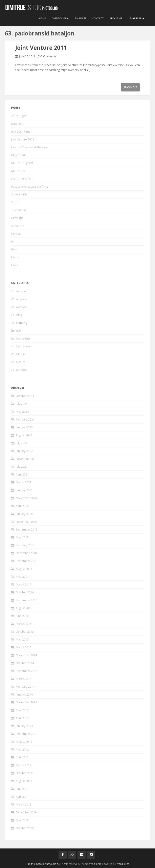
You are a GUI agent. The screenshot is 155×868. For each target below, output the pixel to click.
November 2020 (26, 498)
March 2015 (24, 647)
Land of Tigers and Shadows (30, 147)
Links (14, 265)
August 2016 (24, 608)
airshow (21, 291)
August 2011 (24, 781)
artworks (22, 299)
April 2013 (22, 718)
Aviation (21, 307)
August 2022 (24, 435)
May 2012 (22, 749)
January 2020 (24, 514)
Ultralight (17, 218)
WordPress (123, 864)
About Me (116, 18)
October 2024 (25, 396)
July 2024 (22, 404)
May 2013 (22, 710)
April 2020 (22, 506)
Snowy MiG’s (19, 194)
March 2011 (24, 804)
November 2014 (26, 655)
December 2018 (26, 553)
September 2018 (27, 561)
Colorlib (97, 864)
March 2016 (24, 624)
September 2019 (27, 529)
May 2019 (22, 537)
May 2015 (22, 639)
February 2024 (25, 419)
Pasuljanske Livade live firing (30, 186)
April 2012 (22, 757)
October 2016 (25, 592)
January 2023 (24, 427)
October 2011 (25, 773)
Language (136, 18)
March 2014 (24, 679)
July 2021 (22, 467)
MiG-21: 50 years (22, 163)
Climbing (22, 323)
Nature (21, 362)
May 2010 (22, 820)
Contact (98, 18)
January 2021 (24, 490)
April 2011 (22, 797)
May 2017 (22, 577)
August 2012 (24, 742)
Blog (19, 315)
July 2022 (22, 443)
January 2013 (24, 726)
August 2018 (24, 569)
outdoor (21, 370)
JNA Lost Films (21, 131)
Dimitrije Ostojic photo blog (42, 864)
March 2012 (24, 765)
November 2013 (26, 702)
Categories (60, 18)
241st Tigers (19, 116)
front (14, 249)
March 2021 (24, 482)
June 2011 (22, 789)
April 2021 (22, 474)
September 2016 (27, 600)
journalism (23, 338)
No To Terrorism (22, 179)
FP (13, 241)
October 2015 (25, 632)
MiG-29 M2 (18, 171)
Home (42, 18)
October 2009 (25, 828)
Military (21, 354)
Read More (130, 87)
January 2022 (24, 451)
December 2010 (26, 812)
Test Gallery (19, 210)
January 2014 (24, 694)
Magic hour (18, 155)
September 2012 (27, 734)
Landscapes (24, 346)
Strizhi (15, 202)
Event (20, 331)
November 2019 (26, 522)
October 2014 (25, 663)
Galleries (80, 18)
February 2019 (25, 545)
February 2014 (25, 687)
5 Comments (49, 56)
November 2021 (26, 459)
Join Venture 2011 (23, 139)
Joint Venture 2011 (41, 48)
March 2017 (24, 584)
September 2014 (27, 671)
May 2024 (22, 412)
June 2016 (22, 616)
